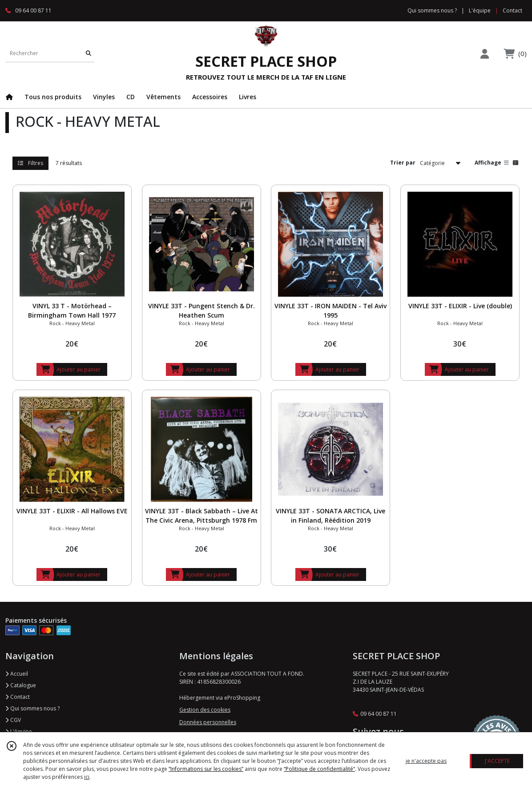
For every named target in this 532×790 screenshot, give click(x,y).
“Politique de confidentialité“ (319, 769)
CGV (13, 720)
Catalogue (21, 685)
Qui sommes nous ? (32, 708)
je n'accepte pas (426, 761)
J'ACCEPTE (497, 761)
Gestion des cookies (205, 710)
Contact (512, 10)
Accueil (17, 674)
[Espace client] (484, 54)
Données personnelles (208, 722)
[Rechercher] (89, 53)
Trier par (403, 163)
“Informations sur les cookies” (206, 769)
